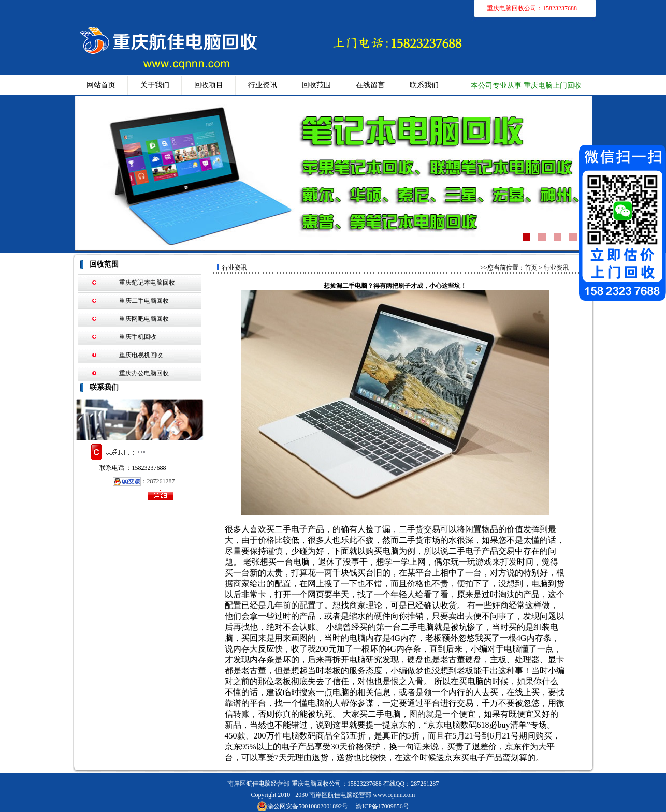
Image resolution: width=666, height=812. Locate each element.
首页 (531, 268)
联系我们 (424, 85)
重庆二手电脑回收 (144, 301)
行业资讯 (263, 85)
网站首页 (101, 85)
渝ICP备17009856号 (382, 806)
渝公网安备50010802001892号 (302, 806)
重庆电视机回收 (141, 355)
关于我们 (155, 85)
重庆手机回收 (138, 337)
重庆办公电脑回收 (144, 373)
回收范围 (316, 85)
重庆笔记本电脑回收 (147, 283)
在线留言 (370, 85)
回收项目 (209, 85)
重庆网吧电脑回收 (144, 319)
